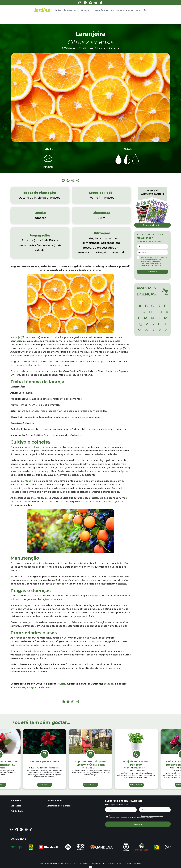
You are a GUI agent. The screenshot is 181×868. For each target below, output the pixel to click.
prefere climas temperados (39, 447)
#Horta (100, 48)
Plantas (57, 10)
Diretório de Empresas (122, 10)
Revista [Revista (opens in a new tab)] (61, 684)
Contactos (16, 806)
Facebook (20, 687)
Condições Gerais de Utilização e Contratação (106, 863)
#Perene (113, 48)
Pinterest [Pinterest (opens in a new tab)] (46, 687)
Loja (138, 10)
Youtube (109, 684)
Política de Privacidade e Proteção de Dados (135, 818)
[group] (17, 847)
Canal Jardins (101, 10)
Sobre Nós (16, 800)
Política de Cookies (81, 863)
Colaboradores (54, 800)
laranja (16, 337)
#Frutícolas (85, 48)
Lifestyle (85, 10)
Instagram (32, 687)
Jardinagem (70, 10)
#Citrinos (68, 48)
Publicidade (17, 811)
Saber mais (43, 785)
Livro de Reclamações (133, 863)
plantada (26, 481)
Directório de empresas (59, 806)
